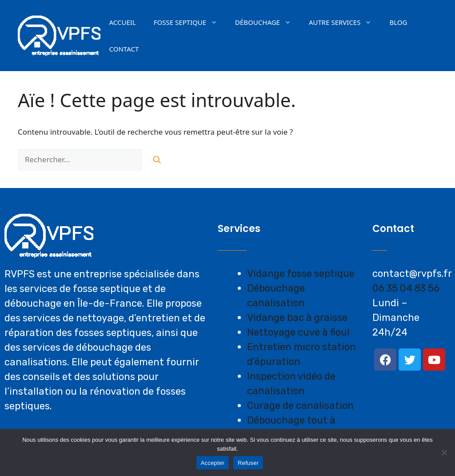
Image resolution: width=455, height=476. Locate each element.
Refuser (248, 463)
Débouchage (267, 22)
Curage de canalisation (300, 406)
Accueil (123, 22)
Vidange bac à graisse (297, 318)
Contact (124, 49)
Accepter (213, 463)
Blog (398, 22)
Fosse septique (190, 22)
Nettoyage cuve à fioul (298, 332)
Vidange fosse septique (301, 274)
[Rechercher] (157, 160)
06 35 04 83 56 (406, 288)
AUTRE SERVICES (345, 22)
